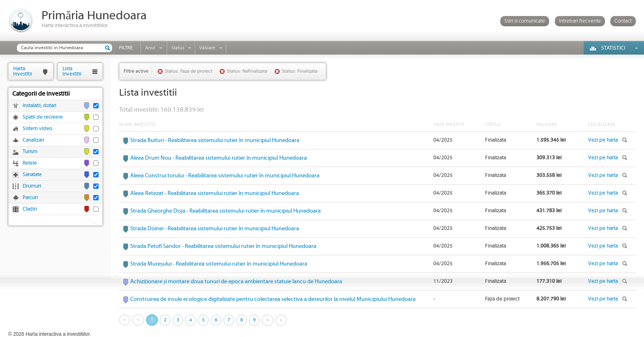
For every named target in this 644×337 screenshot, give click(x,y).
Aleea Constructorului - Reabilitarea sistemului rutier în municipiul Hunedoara (225, 176)
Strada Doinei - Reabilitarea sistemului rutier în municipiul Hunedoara (215, 229)
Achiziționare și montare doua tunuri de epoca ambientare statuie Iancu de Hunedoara (236, 282)
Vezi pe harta (603, 140)
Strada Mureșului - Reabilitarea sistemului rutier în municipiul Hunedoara (219, 264)
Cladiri (30, 209)
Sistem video (37, 129)
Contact (623, 21)
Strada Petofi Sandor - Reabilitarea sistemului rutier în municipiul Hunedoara (223, 246)
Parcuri (30, 198)
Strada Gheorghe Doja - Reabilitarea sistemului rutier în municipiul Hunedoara (225, 211)
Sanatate (32, 175)
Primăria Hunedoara (94, 16)
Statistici (613, 48)
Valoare (207, 48)
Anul (150, 48)
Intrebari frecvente (580, 21)
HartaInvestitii (23, 71)
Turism (30, 152)
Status (178, 48)
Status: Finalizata (300, 71)
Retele (30, 163)
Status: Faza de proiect (189, 71)
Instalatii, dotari (39, 106)
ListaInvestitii (72, 71)
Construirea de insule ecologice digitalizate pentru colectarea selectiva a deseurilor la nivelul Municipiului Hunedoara (273, 299)
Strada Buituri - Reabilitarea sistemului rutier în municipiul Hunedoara (215, 140)
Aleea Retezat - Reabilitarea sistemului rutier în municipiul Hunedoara (215, 193)
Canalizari (33, 140)
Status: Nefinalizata (247, 71)
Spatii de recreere (43, 117)
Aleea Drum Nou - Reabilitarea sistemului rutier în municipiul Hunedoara (218, 158)
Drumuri (32, 186)
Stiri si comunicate (525, 21)
